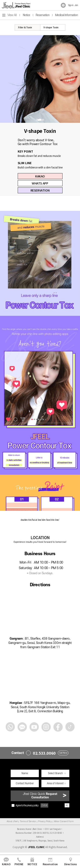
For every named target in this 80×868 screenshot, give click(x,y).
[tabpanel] (40, 79)
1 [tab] (37, 120)
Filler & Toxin (25, 27)
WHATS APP (40, 183)
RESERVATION (40, 190)
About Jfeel (12, 822)
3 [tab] (43, 120)
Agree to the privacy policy (25, 805)
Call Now (63, 753)
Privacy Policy (45, 822)
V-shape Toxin (51, 27)
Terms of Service (28, 822)
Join (76, 5)
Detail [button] (44, 805)
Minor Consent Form (64, 822)
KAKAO (40, 176)
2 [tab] (40, 120)
